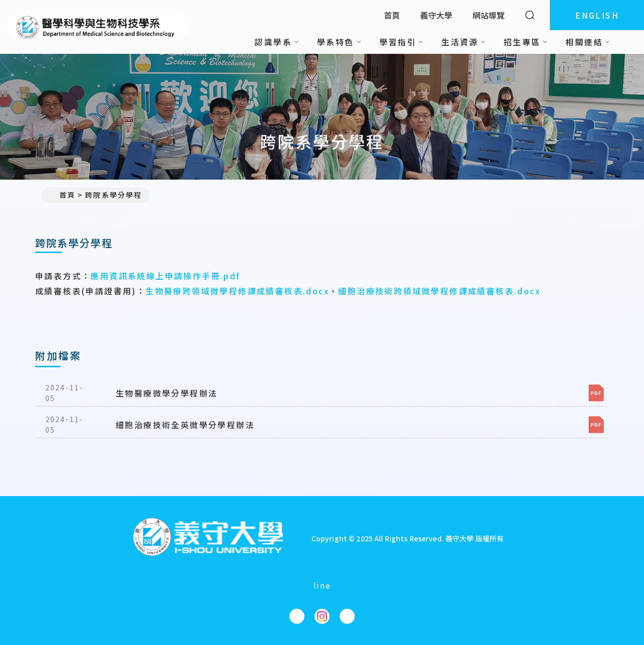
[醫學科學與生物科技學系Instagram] (322, 616)
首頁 (392, 15)
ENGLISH (597, 15)
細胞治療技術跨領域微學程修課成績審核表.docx (439, 291)
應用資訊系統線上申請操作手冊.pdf (165, 276)
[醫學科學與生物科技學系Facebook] (297, 616)
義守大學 (436, 15)
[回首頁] (208, 538)
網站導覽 (489, 15)
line (322, 585)
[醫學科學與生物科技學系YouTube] (347, 616)
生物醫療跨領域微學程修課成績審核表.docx (237, 291)
